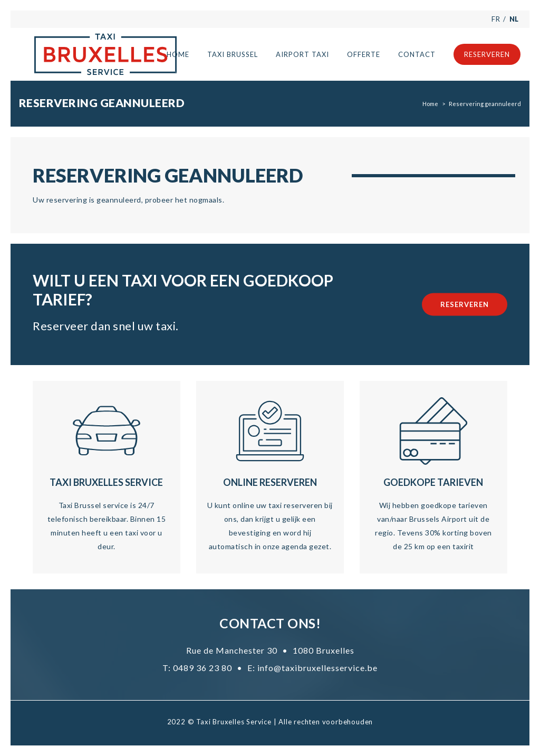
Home (430, 104)
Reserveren (465, 304)
